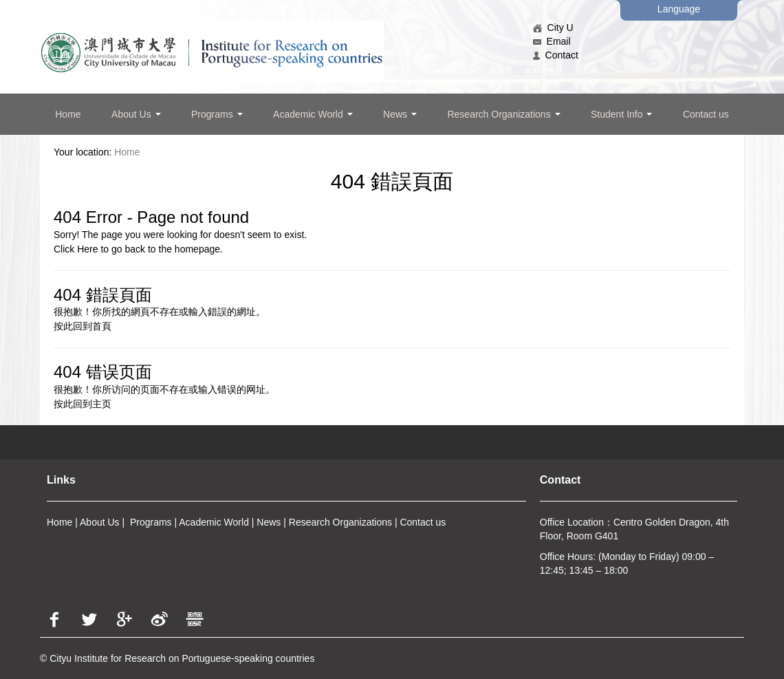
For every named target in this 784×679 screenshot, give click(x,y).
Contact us (706, 114)
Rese (300, 522)
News (400, 114)
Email (552, 41)
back (135, 249)
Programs (217, 114)
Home (68, 114)
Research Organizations (503, 114)
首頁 (102, 326)
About (92, 522)
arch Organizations (351, 522)
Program (149, 522)
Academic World (313, 114)
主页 (102, 404)
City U (553, 28)
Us (112, 522)
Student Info (621, 114)
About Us (136, 114)
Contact (556, 55)
